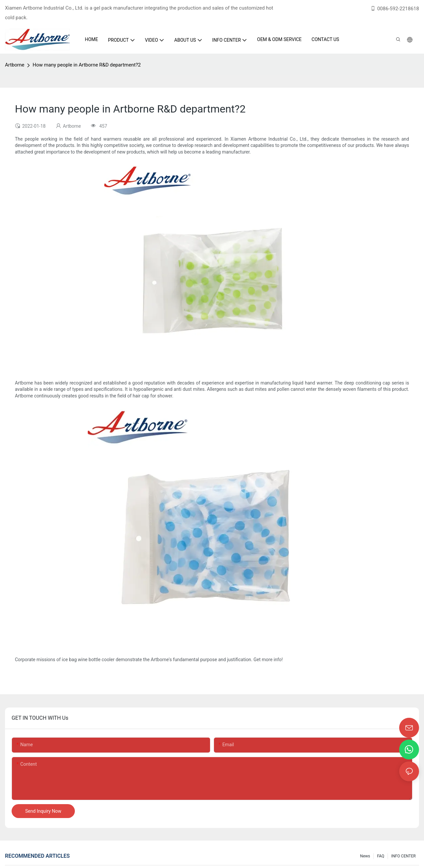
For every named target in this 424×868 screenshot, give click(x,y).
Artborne (15, 65)
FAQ (381, 856)
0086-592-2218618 (395, 9)
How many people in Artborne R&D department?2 (86, 65)
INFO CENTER (403, 856)
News (365, 856)
